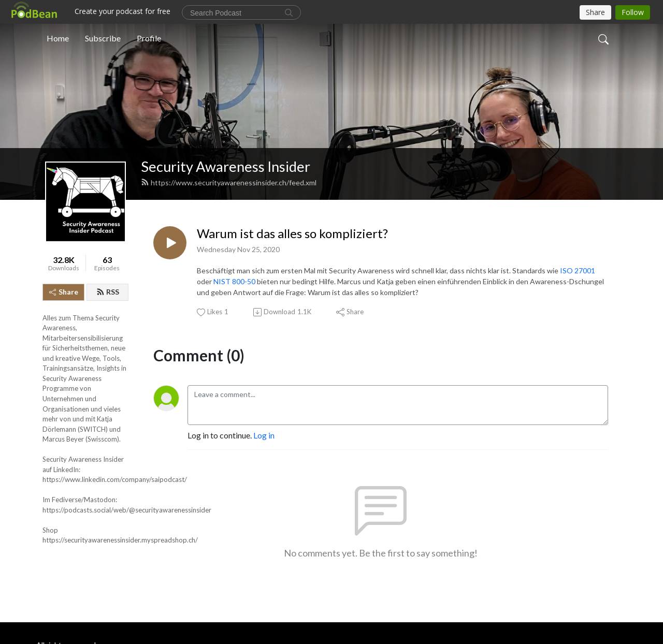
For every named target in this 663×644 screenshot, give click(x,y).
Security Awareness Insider (226, 166)
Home (58, 38)
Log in (264, 435)
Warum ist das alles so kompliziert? (292, 233)
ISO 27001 (578, 270)
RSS (108, 292)
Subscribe (103, 38)
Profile (149, 38)
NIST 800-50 (234, 281)
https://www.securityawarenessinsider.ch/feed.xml (229, 182)
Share (64, 292)
